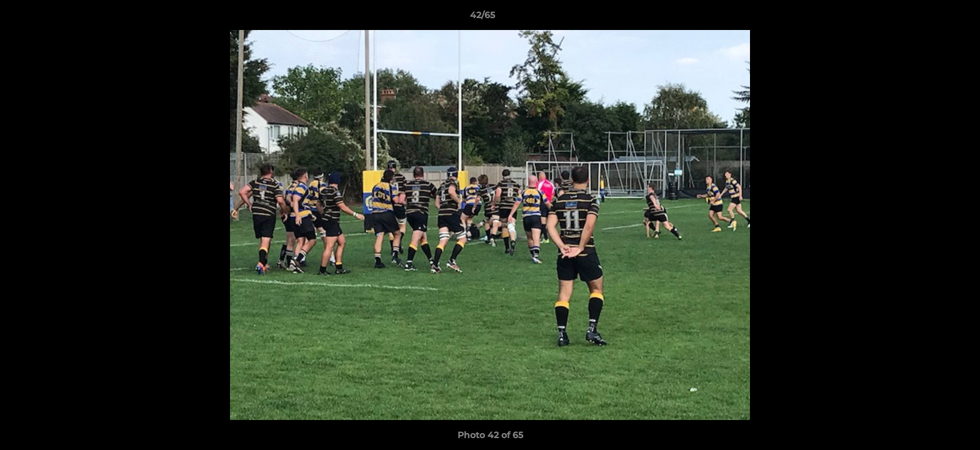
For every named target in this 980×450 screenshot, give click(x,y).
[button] (927, 18)
